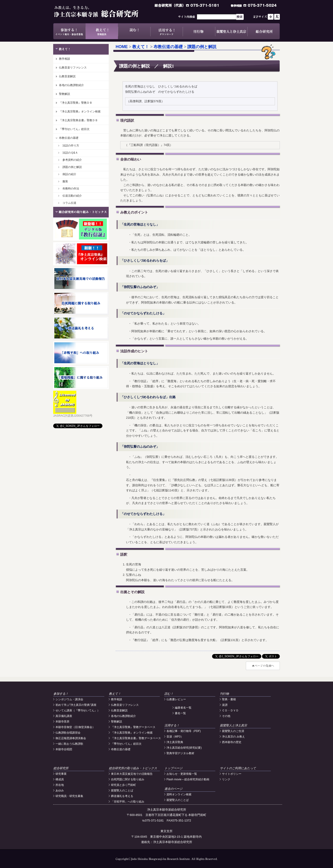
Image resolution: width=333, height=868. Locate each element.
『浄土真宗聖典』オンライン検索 (80, 112)
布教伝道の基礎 (69, 138)
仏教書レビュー (176, 699)
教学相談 (65, 59)
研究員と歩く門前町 (123, 785)
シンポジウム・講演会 (69, 699)
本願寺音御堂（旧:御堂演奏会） (75, 727)
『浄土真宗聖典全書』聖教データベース (136, 738)
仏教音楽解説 (67, 76)
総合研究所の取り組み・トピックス (133, 768)
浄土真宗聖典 (175, 742)
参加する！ (69, 31)
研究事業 (61, 774)
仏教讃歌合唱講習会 (68, 733)
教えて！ (102, 31)
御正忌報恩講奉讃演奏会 (71, 738)
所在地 (60, 785)
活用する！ (166, 31)
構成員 (60, 779)
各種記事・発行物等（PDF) (184, 731)
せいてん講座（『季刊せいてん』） (78, 710)
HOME (122, 47)
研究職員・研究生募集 (69, 796)
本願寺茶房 (62, 722)
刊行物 (199, 31)
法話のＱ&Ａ (70, 153)
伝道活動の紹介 (72, 196)
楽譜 (225, 705)
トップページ (173, 768)
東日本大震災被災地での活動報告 (132, 774)
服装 (65, 181)
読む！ (134, 31)
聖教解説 (65, 94)
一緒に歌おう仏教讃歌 (69, 744)
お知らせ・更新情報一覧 (182, 774)
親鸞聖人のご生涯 (233, 731)
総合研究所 (264, 31)
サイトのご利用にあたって (238, 768)
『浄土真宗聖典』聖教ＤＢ (76, 103)
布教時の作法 (71, 189)
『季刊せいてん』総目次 (74, 129)
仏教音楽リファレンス (73, 68)
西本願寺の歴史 (232, 742)
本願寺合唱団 (64, 749)
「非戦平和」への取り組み (128, 802)
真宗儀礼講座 (64, 716)
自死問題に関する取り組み (128, 779)
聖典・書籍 (229, 699)
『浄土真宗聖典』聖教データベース (133, 727)
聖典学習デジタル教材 (180, 753)
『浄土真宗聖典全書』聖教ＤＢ (78, 120)
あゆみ (60, 790)
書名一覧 (180, 713)
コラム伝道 (69, 203)
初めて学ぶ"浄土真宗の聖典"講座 (76, 705)
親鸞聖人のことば (122, 790)
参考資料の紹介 (72, 160)
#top (263, 666)
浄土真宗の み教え (233, 737)
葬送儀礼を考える (122, 796)
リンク (226, 779)
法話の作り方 (71, 146)
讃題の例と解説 (72, 167)
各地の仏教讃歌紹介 (71, 85)
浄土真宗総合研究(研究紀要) (184, 748)
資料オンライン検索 (179, 794)
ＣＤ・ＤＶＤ (230, 710)
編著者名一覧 (183, 708)
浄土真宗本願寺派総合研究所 (103, 12)
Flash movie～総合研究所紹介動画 (188, 779)
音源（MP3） (175, 737)
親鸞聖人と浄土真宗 (231, 31)
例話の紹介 (69, 174)
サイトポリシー (232, 774)
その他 (226, 716)
